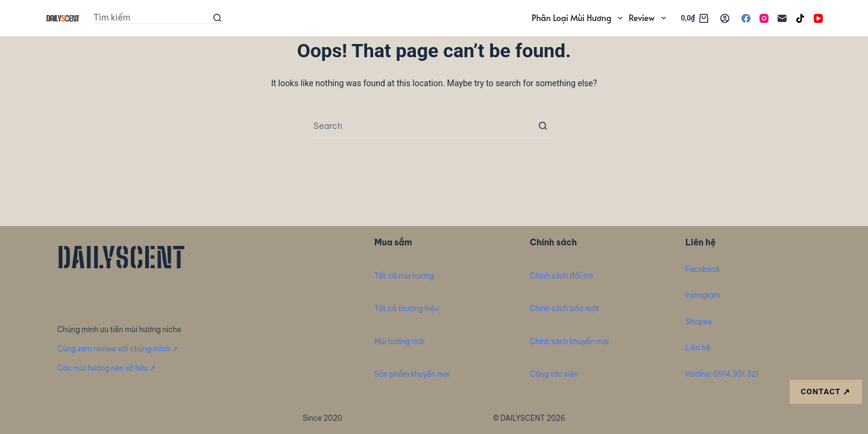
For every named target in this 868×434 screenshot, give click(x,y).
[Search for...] (153, 18)
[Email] (782, 18)
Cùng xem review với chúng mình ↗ (118, 349)
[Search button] (218, 18)
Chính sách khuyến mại (569, 341)
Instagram (703, 295)
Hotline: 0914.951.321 (722, 374)
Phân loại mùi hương (579, 18)
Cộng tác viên (554, 374)
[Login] (725, 18)
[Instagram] (764, 18)
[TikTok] (800, 18)
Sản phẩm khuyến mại (412, 374)
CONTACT (826, 392)
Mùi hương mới (399, 341)
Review (649, 18)
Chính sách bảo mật (565, 308)
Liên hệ (698, 348)
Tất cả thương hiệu (407, 308)
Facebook (703, 269)
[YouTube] (818, 18)
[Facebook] (746, 18)
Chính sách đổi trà (561, 276)
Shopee (699, 322)
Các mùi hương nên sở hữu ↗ (106, 368)
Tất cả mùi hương (404, 276)
